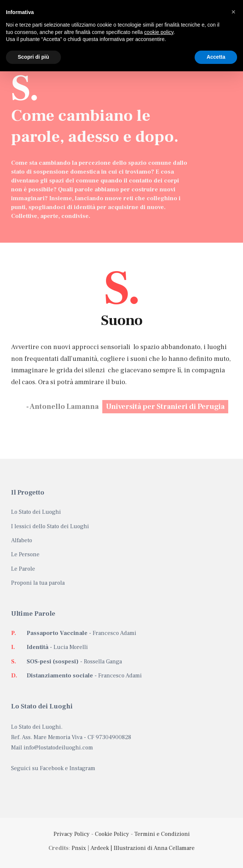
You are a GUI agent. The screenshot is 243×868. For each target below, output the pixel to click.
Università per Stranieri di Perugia (165, 407)
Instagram (82, 768)
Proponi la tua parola (38, 583)
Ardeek (100, 848)
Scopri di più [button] (33, 57)
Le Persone (25, 554)
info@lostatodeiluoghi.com (58, 748)
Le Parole (23, 569)
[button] (233, 12)
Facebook (52, 768)
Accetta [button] (216, 57)
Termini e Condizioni (162, 834)
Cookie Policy (112, 834)
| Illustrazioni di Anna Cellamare (152, 848)
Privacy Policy (72, 834)
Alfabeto (22, 540)
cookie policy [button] (159, 32)
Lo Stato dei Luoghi (36, 512)
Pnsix (79, 848)
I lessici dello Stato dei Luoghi (50, 526)
